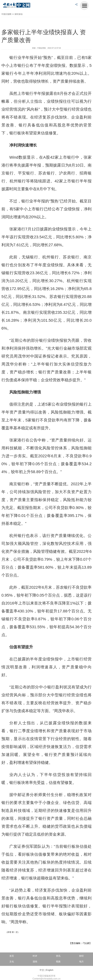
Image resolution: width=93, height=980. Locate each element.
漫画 (35, 962)
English (50, 970)
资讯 (58, 956)
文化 (12, 962)
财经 (81, 956)
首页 (12, 956)
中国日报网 (6, 14)
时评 (35, 956)
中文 (42, 970)
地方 (81, 962)
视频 (58, 962)
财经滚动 (19, 14)
